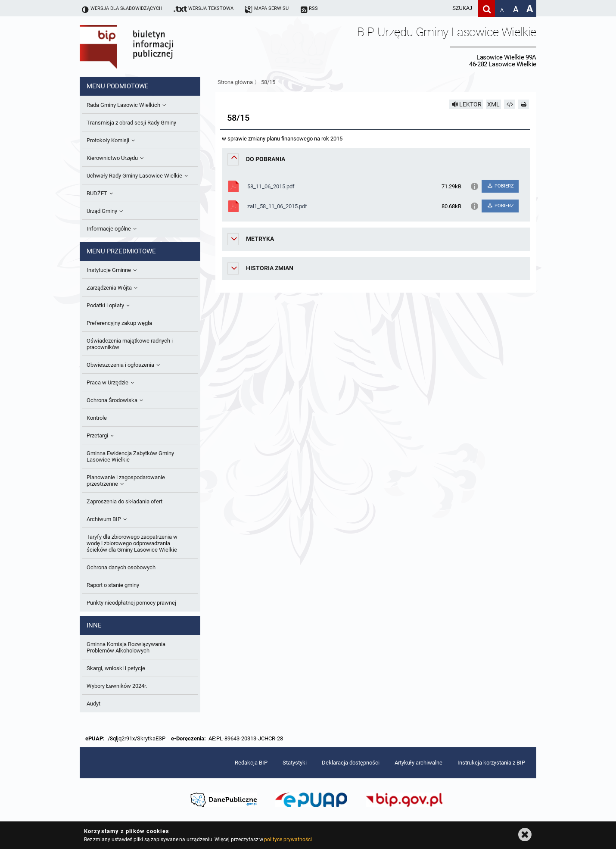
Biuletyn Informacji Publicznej (151, 47)
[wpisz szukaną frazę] (441, 8)
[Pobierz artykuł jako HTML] (510, 104)
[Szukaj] (487, 8)
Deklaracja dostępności (351, 763)
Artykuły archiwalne (418, 763)
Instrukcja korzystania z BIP (491, 763)
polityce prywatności (288, 840)
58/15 (268, 82)
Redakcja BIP (251, 763)
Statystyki (295, 763)
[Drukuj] (523, 104)
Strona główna (235, 82)
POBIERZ (500, 186)
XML (493, 104)
